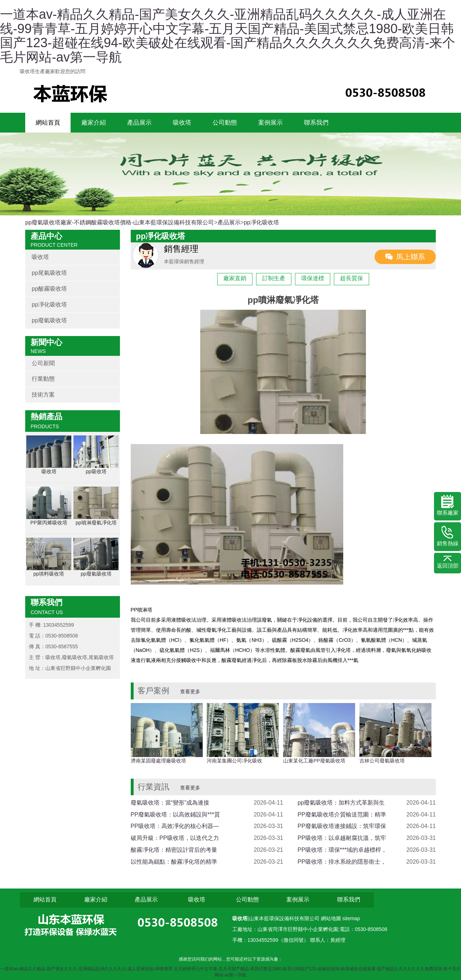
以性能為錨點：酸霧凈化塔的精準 (174, 862)
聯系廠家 (448, 505)
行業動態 (43, 379)
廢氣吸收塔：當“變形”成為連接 (170, 803)
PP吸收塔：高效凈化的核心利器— (175, 826)
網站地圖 (332, 918)
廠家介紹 (94, 123)
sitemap (351, 918)
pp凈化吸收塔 (261, 222)
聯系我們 (316, 123)
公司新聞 (43, 363)
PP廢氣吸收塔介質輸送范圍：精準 (342, 815)
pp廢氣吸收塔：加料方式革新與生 (341, 803)
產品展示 (139, 123)
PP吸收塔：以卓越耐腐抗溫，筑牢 (342, 838)
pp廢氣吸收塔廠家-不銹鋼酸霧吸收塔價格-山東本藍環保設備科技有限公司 (120, 222)
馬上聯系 (411, 257)
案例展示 (270, 123)
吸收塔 (182, 123)
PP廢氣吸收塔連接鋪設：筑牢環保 (342, 826)
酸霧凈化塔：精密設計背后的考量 (174, 850)
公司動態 (225, 123)
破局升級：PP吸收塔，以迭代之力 (175, 838)
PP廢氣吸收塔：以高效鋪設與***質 (175, 815)
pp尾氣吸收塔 (49, 273)
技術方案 (43, 395)
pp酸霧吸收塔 (49, 289)
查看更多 (190, 692)
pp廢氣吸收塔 (49, 320)
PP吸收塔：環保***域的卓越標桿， (342, 850)
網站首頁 (48, 123)
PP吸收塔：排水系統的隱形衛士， (342, 862)
